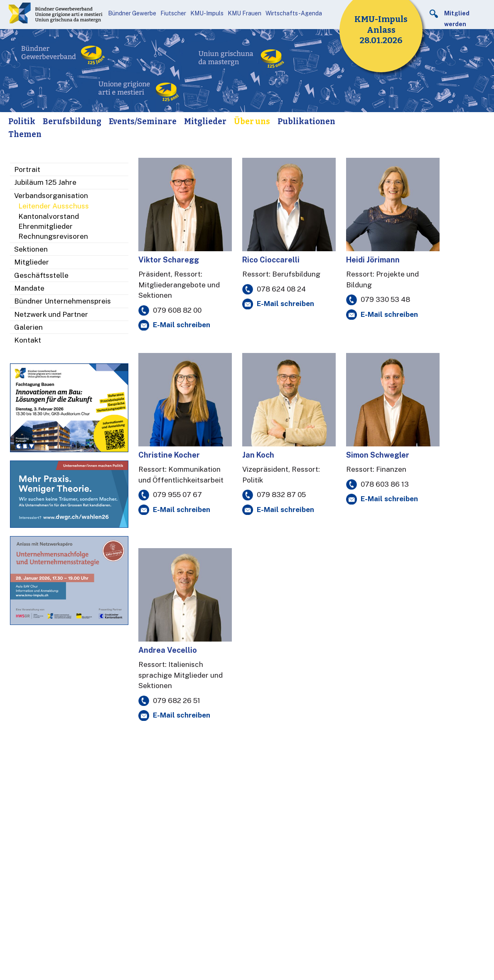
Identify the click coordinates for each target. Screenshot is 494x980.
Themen (25, 134)
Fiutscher (173, 13)
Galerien (28, 327)
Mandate (29, 288)
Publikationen (306, 121)
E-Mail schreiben (182, 325)
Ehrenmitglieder (45, 226)
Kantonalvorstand (49, 216)
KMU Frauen (245, 13)
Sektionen (31, 249)
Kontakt (28, 340)
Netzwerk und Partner (51, 314)
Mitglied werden (457, 19)
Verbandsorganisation (51, 196)
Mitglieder (205, 121)
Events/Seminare (143, 121)
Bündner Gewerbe (132, 13)
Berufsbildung (72, 121)
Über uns (252, 121)
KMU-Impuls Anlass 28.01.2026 (381, 30)
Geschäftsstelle (41, 275)
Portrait (27, 169)
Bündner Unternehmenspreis (63, 301)
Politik (22, 121)
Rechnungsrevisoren (53, 236)
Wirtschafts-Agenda (294, 13)
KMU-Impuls (207, 13)
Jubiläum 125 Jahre (45, 182)
